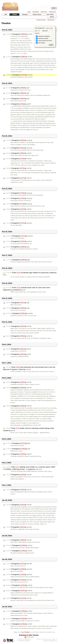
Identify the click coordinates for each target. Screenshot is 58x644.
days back (43, 31)
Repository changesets (43, 36)
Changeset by (19, 34)
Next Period (51, 20)
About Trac (44, 12)
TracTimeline (25, 632)
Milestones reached (42, 39)
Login (29, 12)
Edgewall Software (25, 641)
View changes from (45, 28)
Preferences (52, 12)
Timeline (14, 14)
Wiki (6, 14)
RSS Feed (30, 637)
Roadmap (25, 14)
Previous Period (41, 20)
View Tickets (50, 14)
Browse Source (37, 14)
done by (44, 33)
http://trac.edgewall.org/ (50, 641)
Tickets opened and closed (44, 41)
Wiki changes (40, 43)
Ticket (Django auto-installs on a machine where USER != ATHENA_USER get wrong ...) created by (29, 468)
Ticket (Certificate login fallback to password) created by (30, 274)
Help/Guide (36, 12)
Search (52, 17)
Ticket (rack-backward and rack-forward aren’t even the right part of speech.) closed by (29, 368)
